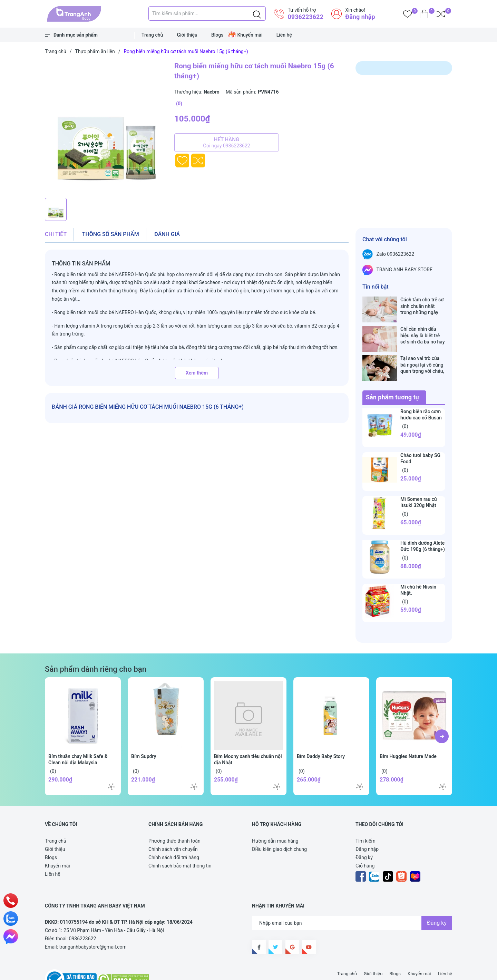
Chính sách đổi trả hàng (174, 836)
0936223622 (305, 17)
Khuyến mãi (250, 35)
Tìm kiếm (366, 819)
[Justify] (257, 13)
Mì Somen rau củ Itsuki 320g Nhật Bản (419, 484)
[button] (442, 715)
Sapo (173, 971)
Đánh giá (167, 234)
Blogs (217, 35)
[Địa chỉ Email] (352, 901)
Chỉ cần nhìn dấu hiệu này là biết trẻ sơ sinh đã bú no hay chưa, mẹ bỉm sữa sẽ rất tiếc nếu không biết (423, 328)
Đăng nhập (360, 17)
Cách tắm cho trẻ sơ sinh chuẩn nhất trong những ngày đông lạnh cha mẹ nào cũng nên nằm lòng (422, 306)
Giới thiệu (187, 35)
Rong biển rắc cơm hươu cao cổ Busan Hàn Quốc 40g (421, 396)
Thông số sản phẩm (111, 234)
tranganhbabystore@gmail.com (93, 925)
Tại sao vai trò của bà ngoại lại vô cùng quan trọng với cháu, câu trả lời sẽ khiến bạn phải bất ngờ (422, 350)
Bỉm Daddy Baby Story (321, 735)
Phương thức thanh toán (174, 819)
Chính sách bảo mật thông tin (180, 844)
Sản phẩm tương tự (393, 375)
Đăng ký (364, 836)
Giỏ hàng (365, 844)
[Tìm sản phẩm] (207, 13)
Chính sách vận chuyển (173, 827)
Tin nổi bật (376, 287)
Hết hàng (227, 143)
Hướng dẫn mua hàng (275, 819)
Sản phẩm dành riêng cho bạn (96, 647)
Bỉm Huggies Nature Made (408, 735)
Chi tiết (56, 234)
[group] (106, 128)
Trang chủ (152, 35)
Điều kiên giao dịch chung (279, 827)
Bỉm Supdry (144, 735)
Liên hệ (284, 35)
